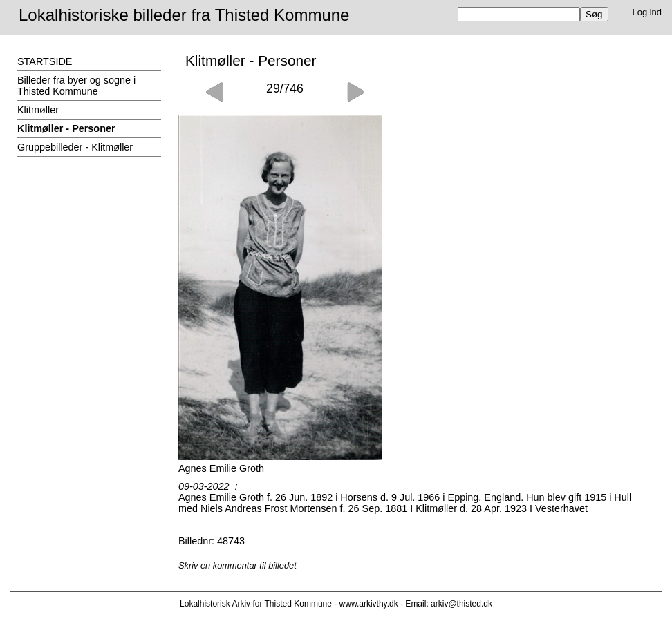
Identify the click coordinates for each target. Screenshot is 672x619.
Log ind (647, 12)
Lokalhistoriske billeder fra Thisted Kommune (184, 15)
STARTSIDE (45, 61)
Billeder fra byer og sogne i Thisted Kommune (76, 86)
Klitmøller (38, 110)
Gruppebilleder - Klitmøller (75, 147)
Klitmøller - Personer (66, 128)
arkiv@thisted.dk (461, 604)
